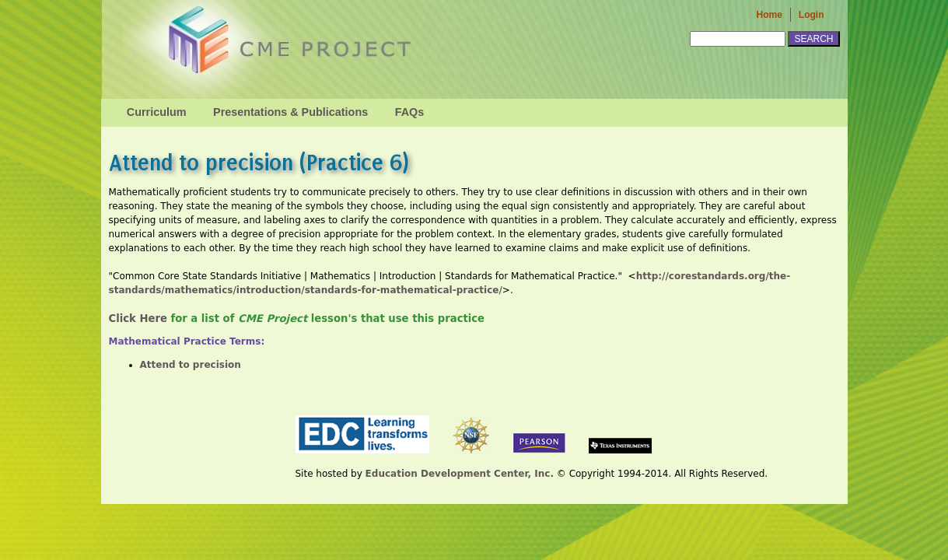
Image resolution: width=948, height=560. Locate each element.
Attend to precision (191, 365)
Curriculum (157, 112)
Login (812, 15)
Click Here (138, 318)
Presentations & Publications (290, 112)
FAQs (410, 112)
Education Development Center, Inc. (460, 474)
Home (770, 15)
